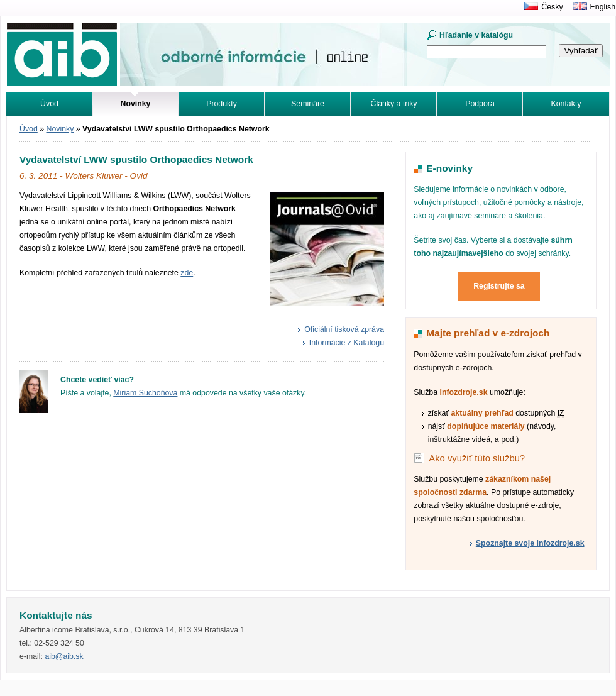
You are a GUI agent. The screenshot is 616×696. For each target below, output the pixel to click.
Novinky (60, 129)
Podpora (480, 104)
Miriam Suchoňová (145, 393)
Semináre (308, 104)
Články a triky (394, 104)
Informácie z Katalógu (347, 343)
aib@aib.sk (64, 656)
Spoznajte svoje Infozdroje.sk (530, 543)
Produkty (222, 104)
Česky (552, 7)
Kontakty (566, 104)
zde (187, 273)
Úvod (49, 104)
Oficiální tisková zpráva (344, 329)
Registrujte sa (499, 286)
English (603, 7)
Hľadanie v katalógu (476, 35)
